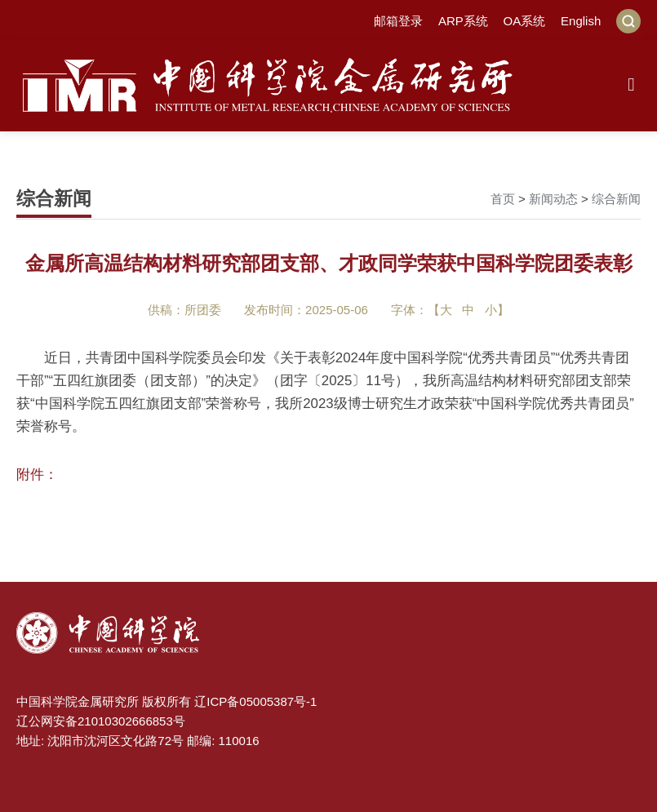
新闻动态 (553, 199)
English (581, 21)
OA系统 (525, 21)
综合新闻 (616, 199)
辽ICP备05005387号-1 (255, 701)
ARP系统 (463, 21)
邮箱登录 (398, 21)
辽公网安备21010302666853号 (101, 721)
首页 (503, 199)
